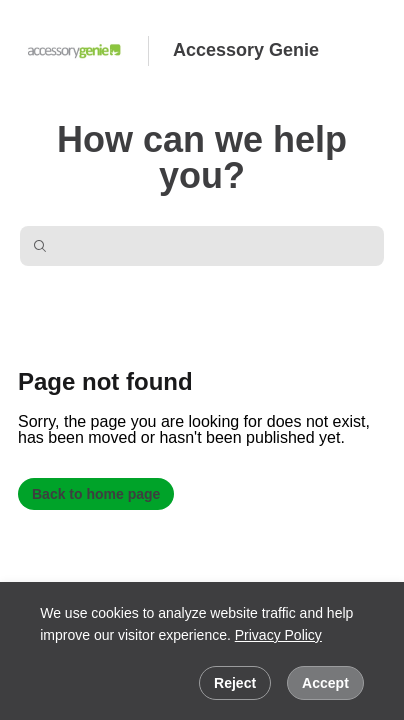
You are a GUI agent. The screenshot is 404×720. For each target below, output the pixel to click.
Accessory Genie (246, 50)
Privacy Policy (278, 635)
